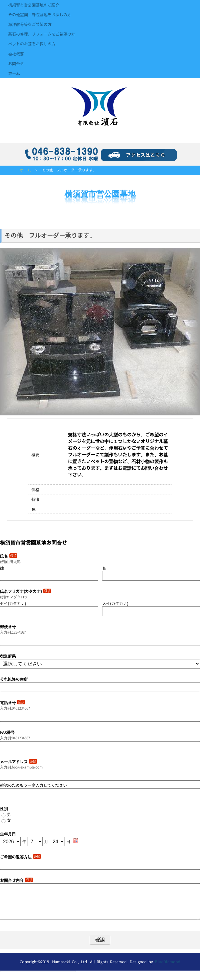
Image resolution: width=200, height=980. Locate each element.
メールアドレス (18, 762)
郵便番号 (8, 627)
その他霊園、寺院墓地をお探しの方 (40, 15)
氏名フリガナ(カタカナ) (26, 591)
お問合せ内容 (17, 880)
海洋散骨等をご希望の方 (30, 24)
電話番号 (13, 703)
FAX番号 (7, 732)
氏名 (9, 556)
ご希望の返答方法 (20, 857)
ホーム (14, 73)
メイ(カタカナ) (115, 603)
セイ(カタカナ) (13, 603)
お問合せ (16, 64)
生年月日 (8, 834)
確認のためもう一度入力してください (33, 785)
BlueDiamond (168, 969)
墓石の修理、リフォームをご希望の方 (42, 34)
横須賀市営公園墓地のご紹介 (34, 5)
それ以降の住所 (14, 679)
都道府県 (8, 656)
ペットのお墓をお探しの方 (32, 44)
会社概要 (16, 54)
